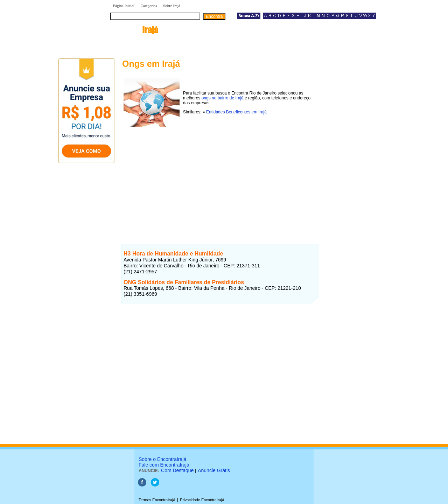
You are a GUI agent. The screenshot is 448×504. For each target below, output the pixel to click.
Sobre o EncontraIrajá (162, 459)
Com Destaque (177, 470)
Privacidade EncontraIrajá (202, 500)
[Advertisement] (220, 178)
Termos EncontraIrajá (157, 500)
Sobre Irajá (172, 6)
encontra (134, 30)
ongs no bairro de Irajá (223, 98)
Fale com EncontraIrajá (164, 465)
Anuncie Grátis (214, 470)
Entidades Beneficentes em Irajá (236, 112)
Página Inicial (124, 6)
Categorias (149, 6)
